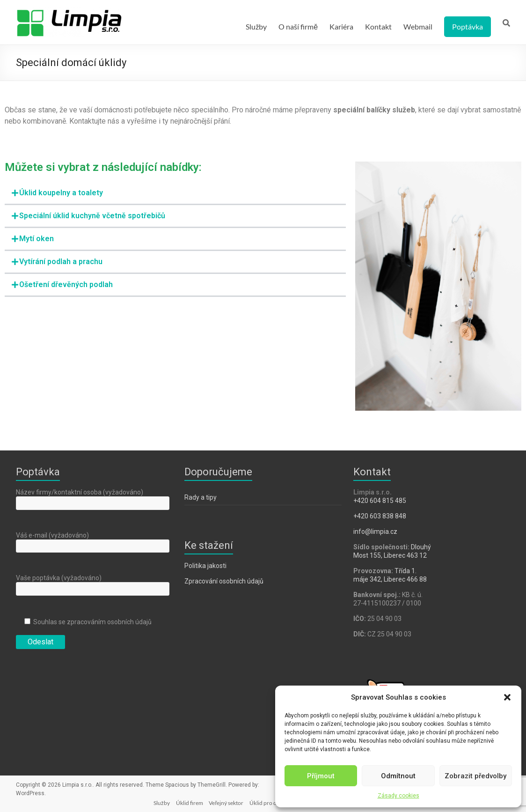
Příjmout (321, 776)
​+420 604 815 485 (380, 501)
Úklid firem (178, 801)
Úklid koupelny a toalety (61, 193)
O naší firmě (298, 26)
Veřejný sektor (216, 801)
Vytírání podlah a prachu (61, 262)
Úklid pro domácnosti (267, 801)
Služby (256, 26)
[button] (507, 697)
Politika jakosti (205, 566)
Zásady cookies (398, 796)
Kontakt (378, 26)
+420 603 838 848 (380, 516)
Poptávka (468, 26)
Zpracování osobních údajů (224, 581)
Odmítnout (398, 776)
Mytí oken (37, 239)
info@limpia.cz (375, 531)
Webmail (418, 26)
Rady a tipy (201, 497)
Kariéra (341, 26)
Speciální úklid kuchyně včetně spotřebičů (92, 216)
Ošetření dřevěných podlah (66, 284)
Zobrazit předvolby (475, 776)
